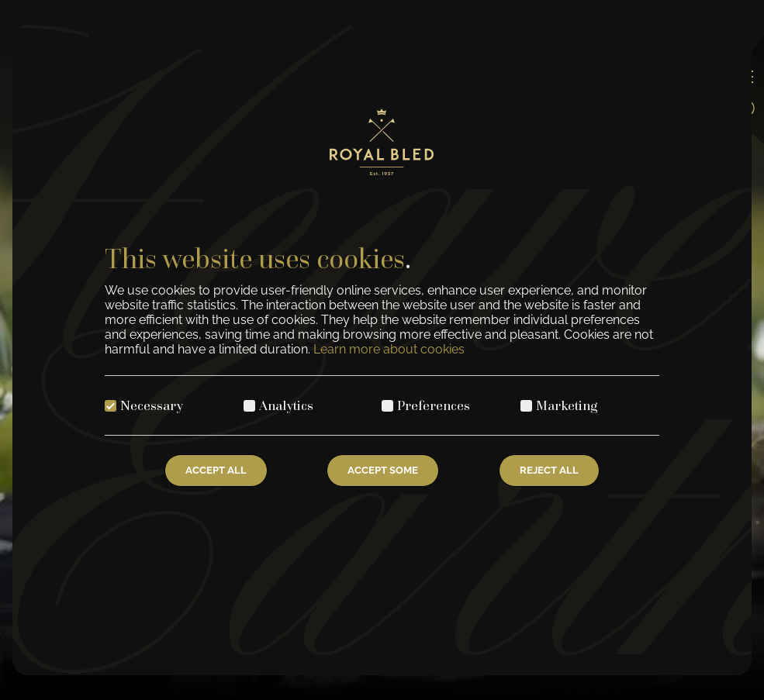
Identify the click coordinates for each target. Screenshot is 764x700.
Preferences (434, 405)
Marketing (567, 405)
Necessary (152, 405)
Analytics (286, 405)
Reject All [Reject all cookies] (549, 470)
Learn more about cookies (389, 349)
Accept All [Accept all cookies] (216, 470)
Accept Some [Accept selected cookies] (383, 470)
